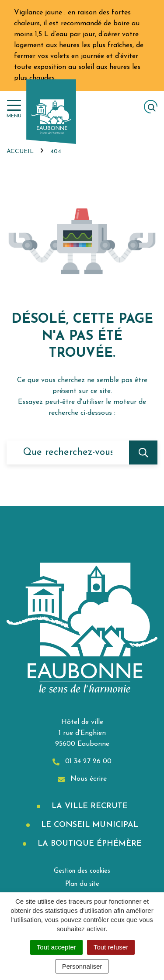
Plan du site (82, 884)
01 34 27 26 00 (82, 762)
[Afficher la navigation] (14, 109)
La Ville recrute (88, 806)
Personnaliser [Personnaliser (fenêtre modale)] (82, 966)
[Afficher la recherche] (151, 107)
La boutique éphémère (88, 844)
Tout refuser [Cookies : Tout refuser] (111, 947)
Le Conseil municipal (88, 825)
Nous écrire (82, 779)
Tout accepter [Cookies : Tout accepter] (56, 947)
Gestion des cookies (82, 871)
